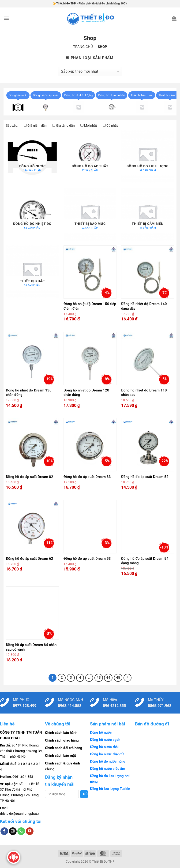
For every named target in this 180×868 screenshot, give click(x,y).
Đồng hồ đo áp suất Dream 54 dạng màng (145, 561)
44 (108, 678)
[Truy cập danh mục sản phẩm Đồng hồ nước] (32, 157)
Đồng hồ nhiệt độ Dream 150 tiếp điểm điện (90, 306)
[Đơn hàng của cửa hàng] (90, 72)
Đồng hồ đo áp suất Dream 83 (87, 477)
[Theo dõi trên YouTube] (30, 831)
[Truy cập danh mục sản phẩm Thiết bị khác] (32, 272)
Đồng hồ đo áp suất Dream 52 (145, 477)
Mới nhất (91, 126)
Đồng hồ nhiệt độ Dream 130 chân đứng (29, 393)
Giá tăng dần (65, 126)
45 (118, 678)
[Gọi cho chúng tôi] (21, 831)
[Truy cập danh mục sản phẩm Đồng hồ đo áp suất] (90, 157)
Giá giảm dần (37, 126)
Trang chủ (83, 47)
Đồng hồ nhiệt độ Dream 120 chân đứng (86, 393)
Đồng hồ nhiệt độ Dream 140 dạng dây (144, 306)
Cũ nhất (112, 126)
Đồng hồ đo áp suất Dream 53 (87, 559)
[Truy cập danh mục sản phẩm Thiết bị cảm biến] (148, 214)
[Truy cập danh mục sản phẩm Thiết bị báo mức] (90, 214)
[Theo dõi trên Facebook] (4, 831)
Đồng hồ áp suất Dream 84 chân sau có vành (31, 647)
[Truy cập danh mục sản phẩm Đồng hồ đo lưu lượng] (148, 157)
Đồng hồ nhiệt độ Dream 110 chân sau (144, 393)
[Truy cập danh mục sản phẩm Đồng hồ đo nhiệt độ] (32, 214)
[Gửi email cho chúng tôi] (13, 831)
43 (99, 678)
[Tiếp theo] (127, 678)
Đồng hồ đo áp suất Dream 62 (30, 559)
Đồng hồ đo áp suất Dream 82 (30, 477)
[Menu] (6, 18)
